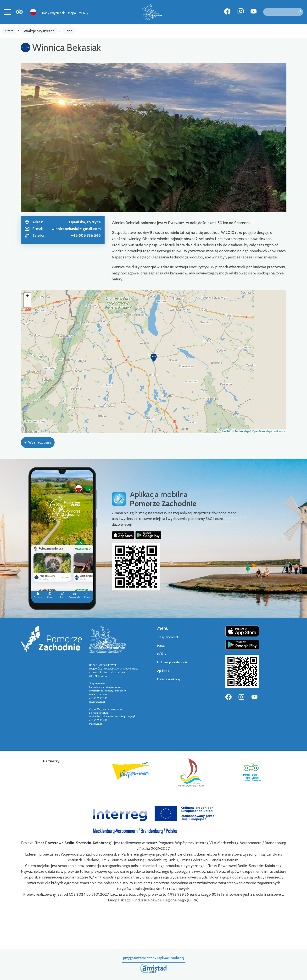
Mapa (72, 13)
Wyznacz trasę (38, 442)
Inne (69, 31)
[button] (154, 358)
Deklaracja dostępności (173, 662)
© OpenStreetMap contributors (267, 431)
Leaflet (226, 431)
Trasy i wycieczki (53, 13)
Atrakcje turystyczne (39, 31)
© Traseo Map (240, 431)
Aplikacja (163, 671)
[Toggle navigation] (8, 12)
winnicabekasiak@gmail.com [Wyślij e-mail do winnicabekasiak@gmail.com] (76, 229)
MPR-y (84, 13)
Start (9, 31)
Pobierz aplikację (169, 679)
